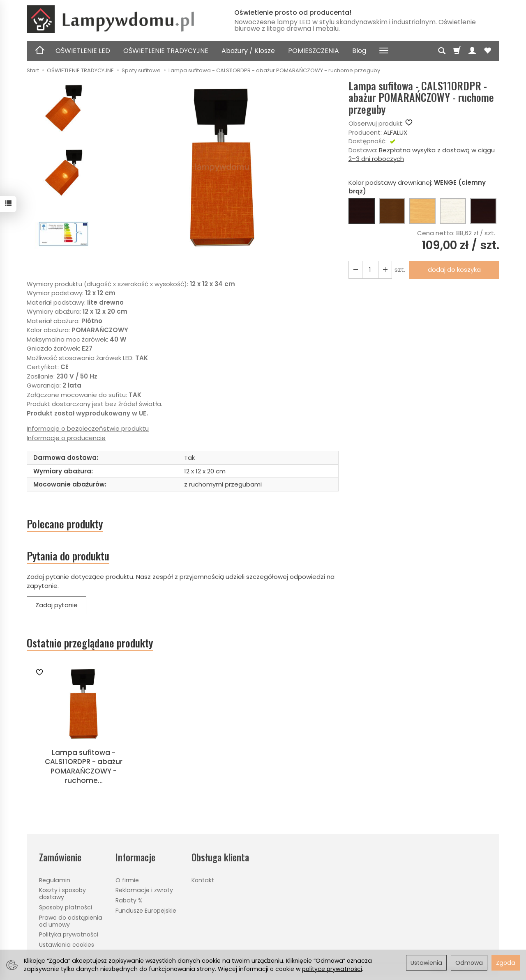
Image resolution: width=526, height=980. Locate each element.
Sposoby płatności (66, 907)
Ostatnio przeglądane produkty (90, 643)
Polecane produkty (65, 524)
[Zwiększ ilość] (355, 270)
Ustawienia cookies (67, 945)
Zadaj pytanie (57, 605)
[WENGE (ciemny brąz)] (362, 211)
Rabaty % (129, 900)
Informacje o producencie (66, 438)
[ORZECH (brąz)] (392, 211)
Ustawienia (426, 963)
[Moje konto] (472, 51)
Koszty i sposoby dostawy (62, 894)
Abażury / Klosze (248, 51)
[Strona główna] (121, 19)
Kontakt (203, 880)
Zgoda (506, 963)
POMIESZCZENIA (314, 51)
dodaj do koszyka (454, 270)
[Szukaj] (442, 51)
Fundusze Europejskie (146, 911)
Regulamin (55, 880)
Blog (359, 51)
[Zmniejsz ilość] (385, 270)
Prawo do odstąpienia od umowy (71, 921)
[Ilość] (370, 270)
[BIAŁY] (453, 211)
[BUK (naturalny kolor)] (422, 211)
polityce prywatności (332, 969)
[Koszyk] (457, 51)
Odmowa (469, 963)
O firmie (127, 880)
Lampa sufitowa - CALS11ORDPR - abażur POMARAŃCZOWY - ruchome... (84, 767)
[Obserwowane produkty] (487, 51)
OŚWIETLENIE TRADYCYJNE (166, 51)
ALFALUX (395, 132)
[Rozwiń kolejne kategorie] (384, 51)
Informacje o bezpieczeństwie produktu (88, 428)
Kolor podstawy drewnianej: (417, 187)
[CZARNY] (483, 211)
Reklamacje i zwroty (144, 890)
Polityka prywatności (69, 934)
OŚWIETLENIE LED (83, 51)
